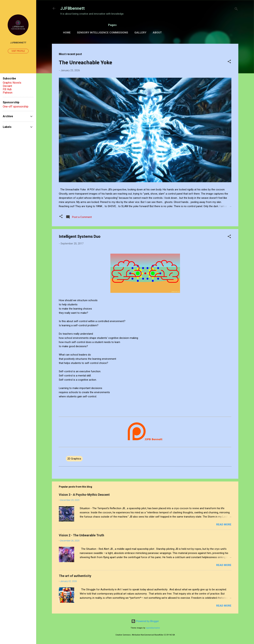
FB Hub (7, 89)
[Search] (236, 9)
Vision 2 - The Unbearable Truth (81, 535)
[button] (229, 62)
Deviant (7, 86)
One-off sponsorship (16, 107)
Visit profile (18, 51)
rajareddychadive (153, 628)
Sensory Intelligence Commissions (103, 33)
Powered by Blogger (145, 621)
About (157, 33)
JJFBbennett (72, 8)
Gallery (140, 33)
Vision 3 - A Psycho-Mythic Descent (84, 495)
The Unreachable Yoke (85, 62)
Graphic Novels (12, 83)
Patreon (8, 93)
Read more (224, 525)
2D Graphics (74, 459)
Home (67, 33)
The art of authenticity (75, 576)
